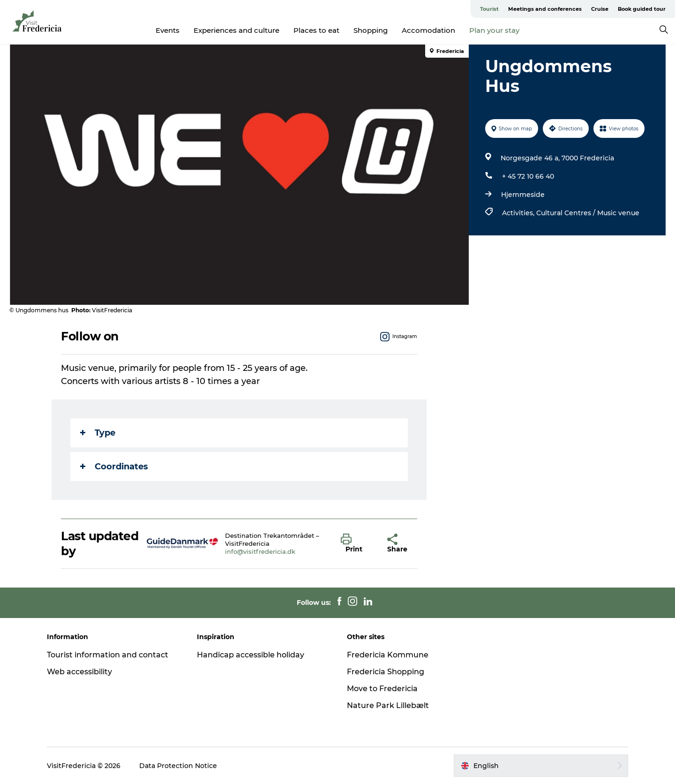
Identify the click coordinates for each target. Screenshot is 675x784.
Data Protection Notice (178, 766)
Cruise (600, 9)
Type (98, 433)
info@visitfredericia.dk (260, 551)
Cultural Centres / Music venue (588, 213)
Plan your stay (494, 30)
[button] (357, 543)
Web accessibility (79, 672)
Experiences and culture (236, 30)
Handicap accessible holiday (251, 655)
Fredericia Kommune (388, 655)
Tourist (489, 9)
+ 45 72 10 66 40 (528, 176)
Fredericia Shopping (386, 672)
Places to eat (316, 30)
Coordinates (114, 467)
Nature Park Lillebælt (388, 705)
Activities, (519, 213)
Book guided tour (642, 9)
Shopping (371, 30)
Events (168, 30)
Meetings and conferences (545, 9)
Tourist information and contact (108, 655)
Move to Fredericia (382, 689)
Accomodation (428, 30)
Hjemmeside (523, 195)
